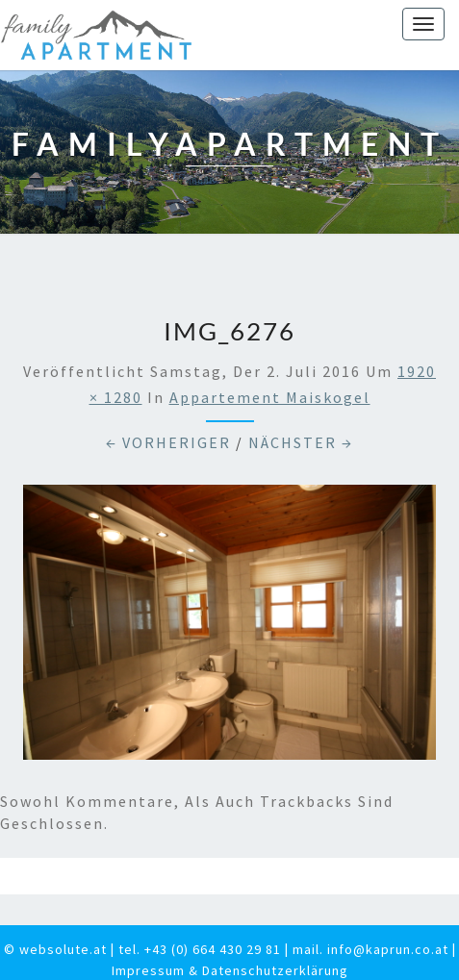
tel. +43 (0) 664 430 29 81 (200, 949)
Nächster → (301, 442)
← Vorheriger (168, 442)
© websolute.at (55, 949)
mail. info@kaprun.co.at (370, 949)
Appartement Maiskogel (270, 397)
